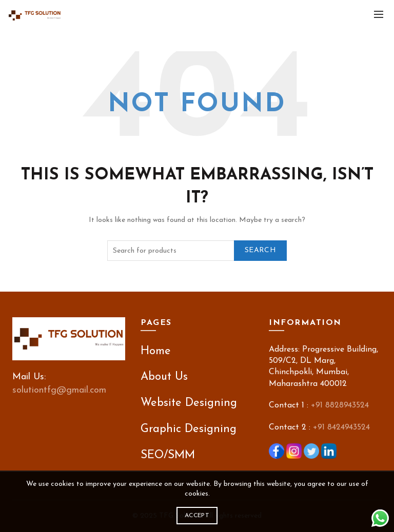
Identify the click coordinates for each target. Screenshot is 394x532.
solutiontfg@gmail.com (59, 390)
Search (260, 250)
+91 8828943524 (340, 405)
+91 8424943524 (341, 427)
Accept (197, 516)
